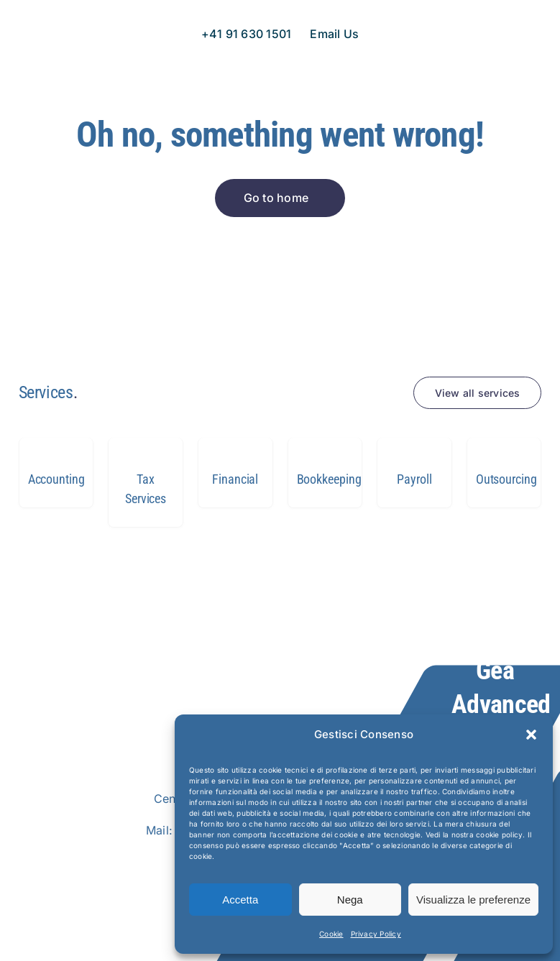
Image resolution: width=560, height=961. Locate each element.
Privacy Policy (376, 934)
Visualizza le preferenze (473, 900)
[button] (531, 735)
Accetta (240, 900)
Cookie (331, 934)
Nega (350, 900)
